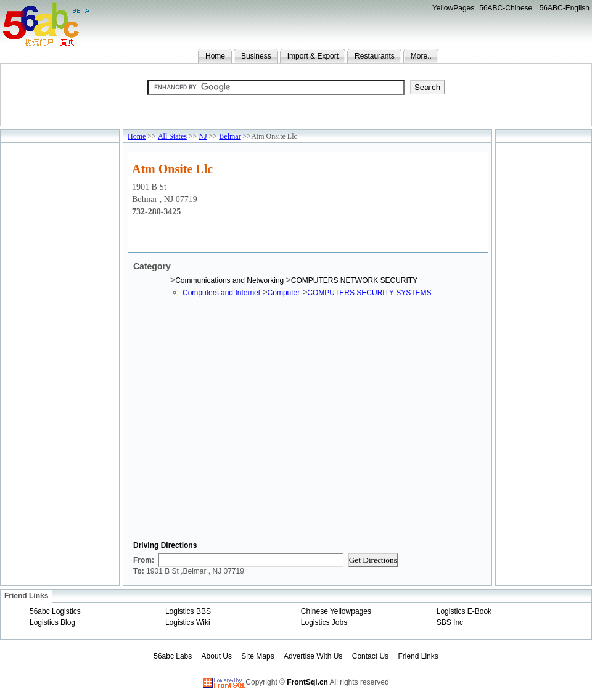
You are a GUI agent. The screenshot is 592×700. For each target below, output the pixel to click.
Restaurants (375, 56)
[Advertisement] (435, 194)
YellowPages (453, 8)
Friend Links (418, 656)
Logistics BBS (188, 611)
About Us (217, 656)
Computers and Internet (222, 293)
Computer (284, 293)
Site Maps (257, 656)
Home (215, 56)
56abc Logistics (55, 611)
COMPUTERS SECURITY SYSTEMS (369, 293)
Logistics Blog (52, 622)
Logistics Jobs (324, 622)
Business (256, 56)
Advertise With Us (313, 656)
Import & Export (313, 56)
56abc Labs (173, 656)
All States (172, 136)
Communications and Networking (230, 280)
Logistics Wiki (188, 622)
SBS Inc (450, 622)
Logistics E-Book (464, 611)
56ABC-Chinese (506, 8)
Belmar (230, 136)
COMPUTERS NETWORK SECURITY (354, 280)
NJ (203, 136)
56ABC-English (565, 8)
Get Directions (373, 560)
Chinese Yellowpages (336, 611)
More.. (421, 56)
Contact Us (370, 656)
